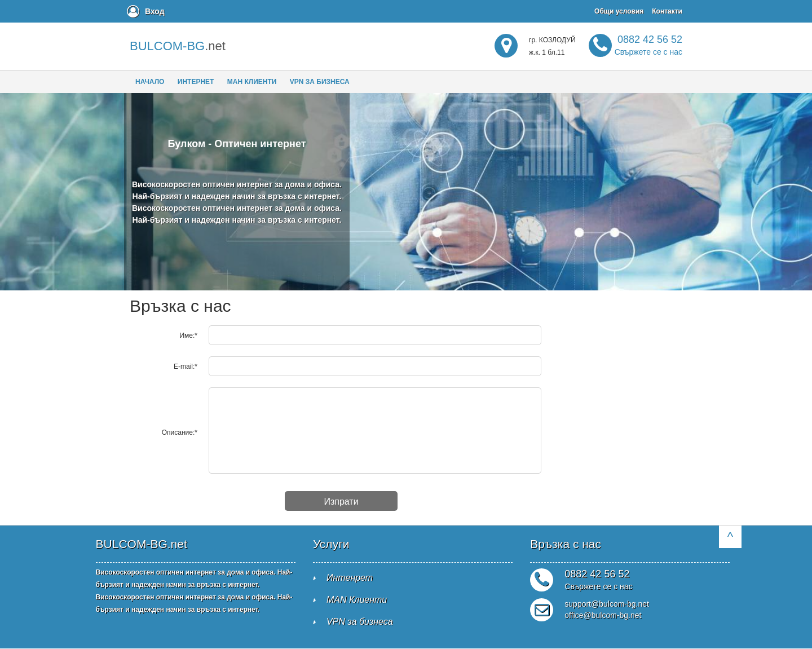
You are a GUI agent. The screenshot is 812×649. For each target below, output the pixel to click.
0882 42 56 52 (648, 45)
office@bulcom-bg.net (603, 615)
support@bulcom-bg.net (607, 604)
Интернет (196, 82)
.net (178, 46)
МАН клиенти (252, 82)
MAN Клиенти (357, 600)
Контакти (667, 11)
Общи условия (619, 11)
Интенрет (350, 578)
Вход (155, 11)
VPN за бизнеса (320, 82)
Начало (150, 82)
